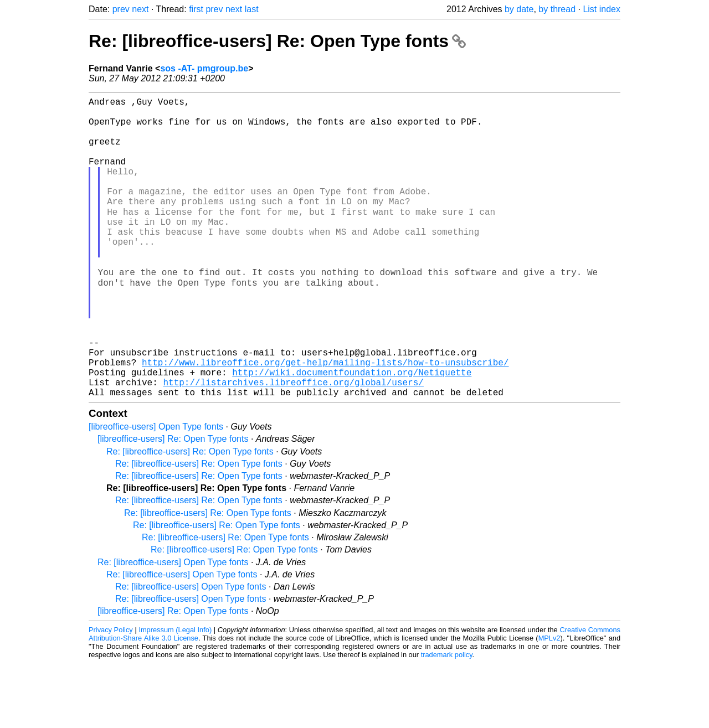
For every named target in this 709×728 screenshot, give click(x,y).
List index (602, 9)
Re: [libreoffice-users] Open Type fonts (173, 627)
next (140, 9)
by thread (557, 9)
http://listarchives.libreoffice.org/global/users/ (293, 445)
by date (519, 9)
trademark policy (447, 719)
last (252, 9)
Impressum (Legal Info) (175, 695)
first (196, 9)
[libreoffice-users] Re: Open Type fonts (173, 504)
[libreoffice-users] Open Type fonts (156, 491)
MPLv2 (549, 703)
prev (121, 9)
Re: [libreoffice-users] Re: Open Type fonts (277, 41)
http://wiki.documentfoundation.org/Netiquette (352, 432)
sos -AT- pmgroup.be (204, 68)
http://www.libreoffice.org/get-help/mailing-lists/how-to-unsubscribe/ (325, 420)
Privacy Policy (111, 695)
